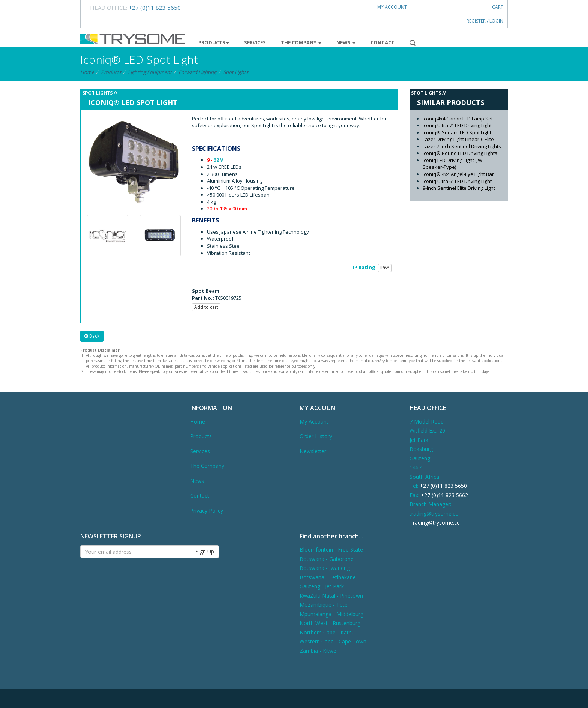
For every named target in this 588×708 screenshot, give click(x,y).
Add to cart (206, 307)
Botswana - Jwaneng (325, 568)
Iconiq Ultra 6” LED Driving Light (457, 181)
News (346, 42)
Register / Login (485, 21)
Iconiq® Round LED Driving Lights (460, 153)
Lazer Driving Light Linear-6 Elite (458, 139)
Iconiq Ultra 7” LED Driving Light (457, 125)
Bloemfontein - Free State (331, 549)
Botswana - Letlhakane (328, 577)
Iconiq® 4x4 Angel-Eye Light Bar (458, 174)
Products (214, 42)
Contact (382, 42)
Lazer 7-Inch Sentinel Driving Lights (462, 146)
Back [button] (92, 336)
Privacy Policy (207, 510)
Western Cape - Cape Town (333, 641)
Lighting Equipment (150, 72)
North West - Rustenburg (330, 623)
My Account (392, 7)
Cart (498, 7)
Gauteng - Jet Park (322, 586)
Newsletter (313, 451)
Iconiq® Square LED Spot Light (457, 132)
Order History (316, 436)
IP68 (385, 268)
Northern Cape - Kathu (327, 632)
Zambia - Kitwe (318, 651)
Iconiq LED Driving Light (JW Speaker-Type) (452, 164)
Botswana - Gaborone (327, 559)
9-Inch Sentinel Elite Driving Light (459, 188)
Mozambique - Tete (324, 605)
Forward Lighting (197, 72)
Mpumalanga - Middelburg (331, 614)
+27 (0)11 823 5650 (155, 8)
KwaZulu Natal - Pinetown (331, 596)
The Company (301, 42)
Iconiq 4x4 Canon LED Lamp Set (458, 119)
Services (255, 42)
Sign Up (205, 551)
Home (87, 72)
